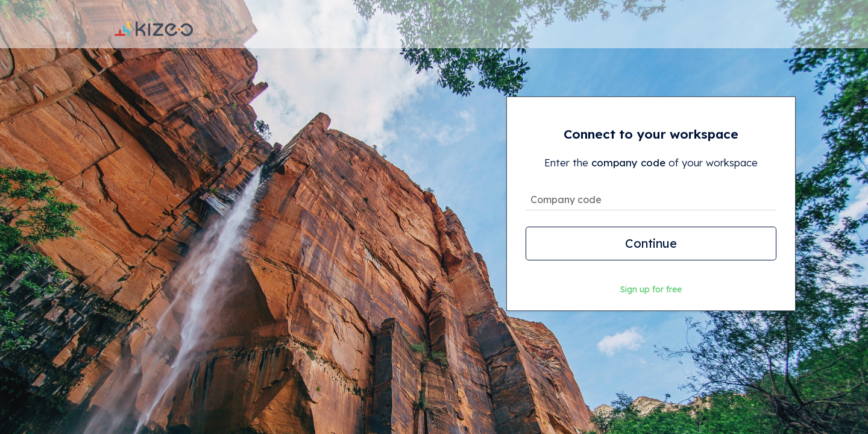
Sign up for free (651, 289)
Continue (651, 243)
